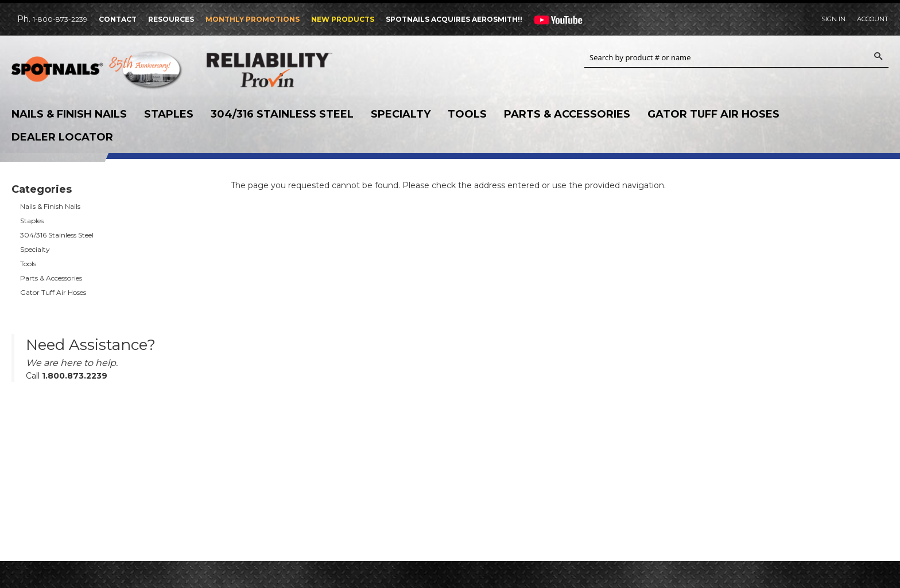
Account (873, 19)
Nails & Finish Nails (69, 114)
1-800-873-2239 (60, 19)
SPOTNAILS (98, 73)
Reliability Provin (293, 70)
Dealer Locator (62, 137)
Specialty (401, 114)
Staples (169, 114)
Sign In (833, 19)
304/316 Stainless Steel (282, 114)
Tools (467, 114)
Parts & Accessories (567, 114)
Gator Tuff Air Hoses (713, 114)
